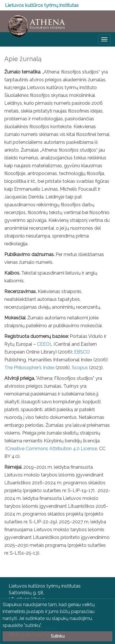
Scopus (80, 368)
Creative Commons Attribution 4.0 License (52, 449)
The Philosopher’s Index (29, 368)
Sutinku (58, 636)
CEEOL (45, 344)
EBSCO (82, 352)
